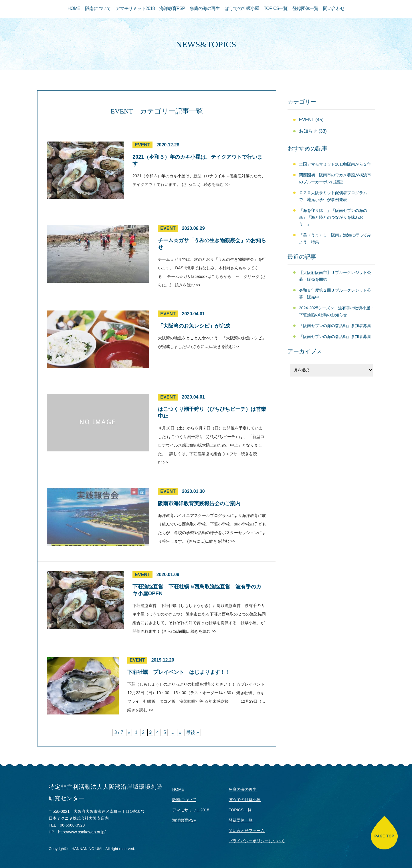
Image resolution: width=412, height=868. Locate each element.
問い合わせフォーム (247, 831)
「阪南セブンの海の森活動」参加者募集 (335, 326)
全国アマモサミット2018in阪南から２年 (335, 164)
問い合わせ (334, 8)
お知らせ (308, 131)
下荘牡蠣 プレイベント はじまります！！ (179, 672)
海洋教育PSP (172, 8)
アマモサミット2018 (135, 8)
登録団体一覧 (305, 8)
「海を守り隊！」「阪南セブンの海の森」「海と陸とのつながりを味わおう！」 (333, 217)
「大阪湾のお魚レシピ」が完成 (194, 326)
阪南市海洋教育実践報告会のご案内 (199, 503)
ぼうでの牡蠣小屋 (242, 8)
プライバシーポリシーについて (257, 841)
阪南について (98, 8)
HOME (74, 8)
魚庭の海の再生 (205, 8)
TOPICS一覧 (276, 8)
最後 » (192, 732)
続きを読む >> (217, 184)
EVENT (142, 145)
